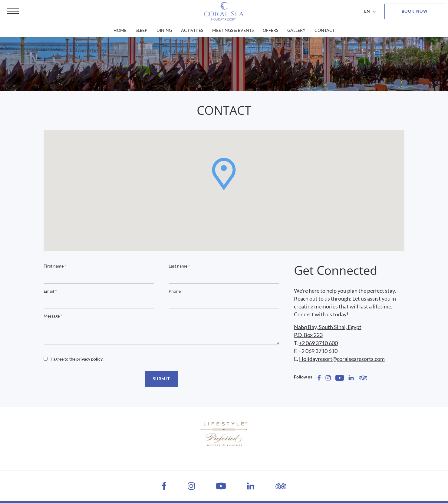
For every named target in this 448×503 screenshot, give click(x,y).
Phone (175, 291)
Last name (179, 266)
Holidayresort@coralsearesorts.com (342, 359)
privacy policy (89, 359)
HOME (120, 30)
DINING (164, 30)
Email (50, 291)
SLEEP (142, 30)
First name (55, 266)
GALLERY (296, 30)
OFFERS (270, 30)
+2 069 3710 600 (318, 343)
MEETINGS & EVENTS (233, 30)
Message (53, 316)
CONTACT (325, 30)
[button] (224, 174)
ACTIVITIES (192, 30)
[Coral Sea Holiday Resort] (224, 12)
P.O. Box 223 (308, 335)
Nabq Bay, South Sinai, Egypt (328, 327)
